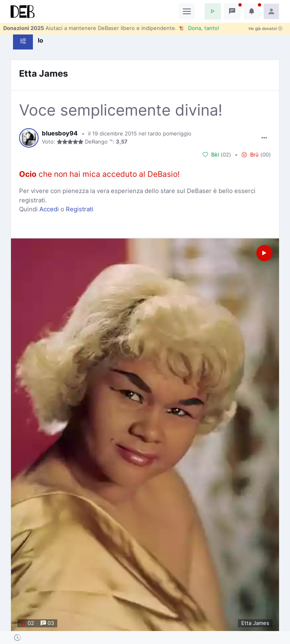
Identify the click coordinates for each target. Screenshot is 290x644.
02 (27, 623)
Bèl (211, 155)
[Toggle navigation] (187, 11)
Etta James (43, 73)
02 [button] (226, 155)
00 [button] (266, 155)
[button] (213, 11)
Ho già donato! (265, 29)
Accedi (49, 209)
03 (47, 623)
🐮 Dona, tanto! (199, 28)
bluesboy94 (60, 133)
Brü (250, 155)
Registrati (80, 209)
